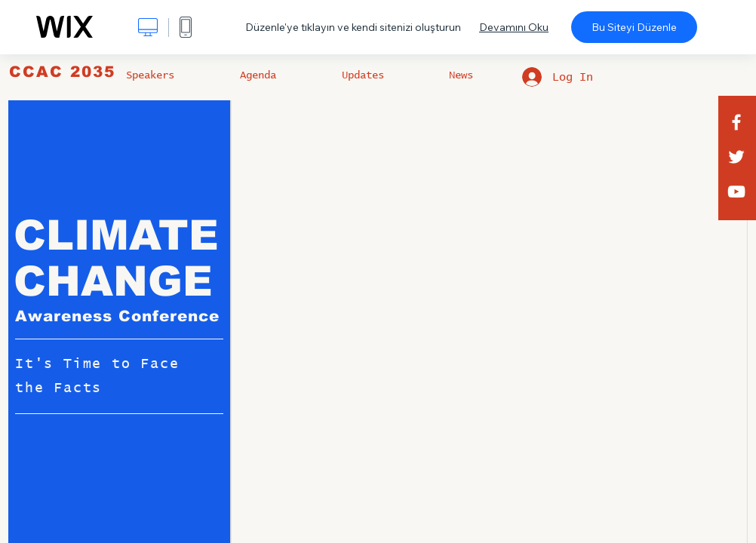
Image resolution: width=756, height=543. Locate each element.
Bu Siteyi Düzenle (634, 27)
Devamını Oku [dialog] (514, 27)
